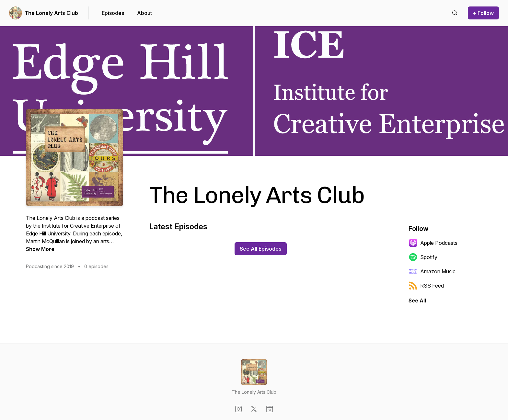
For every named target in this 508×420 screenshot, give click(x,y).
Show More (40, 249)
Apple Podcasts (433, 243)
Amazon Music (432, 271)
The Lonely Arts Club (51, 13)
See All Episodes (261, 249)
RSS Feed (426, 286)
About (144, 13)
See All (417, 301)
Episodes (113, 13)
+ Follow (483, 13)
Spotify (423, 257)
